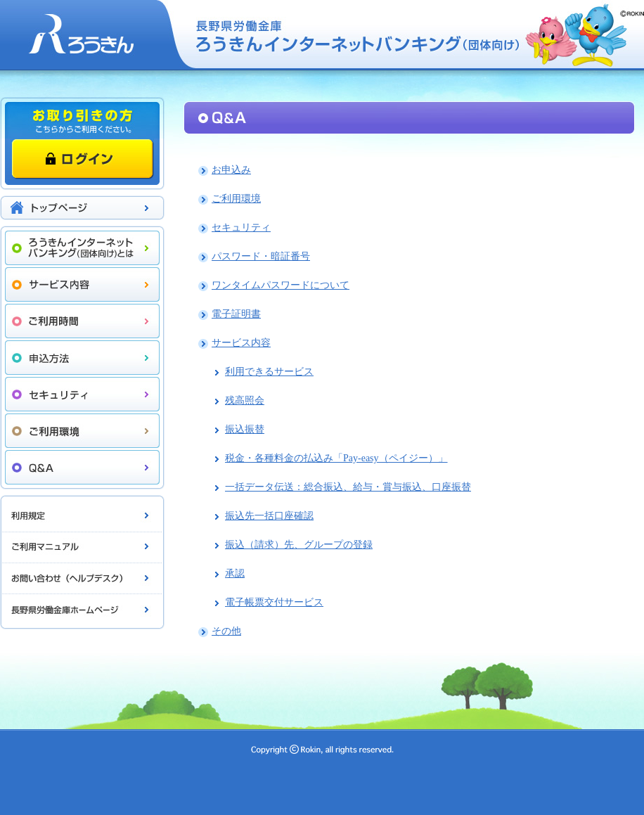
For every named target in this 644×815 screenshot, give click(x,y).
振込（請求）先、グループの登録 (299, 545)
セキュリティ (241, 227)
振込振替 (245, 429)
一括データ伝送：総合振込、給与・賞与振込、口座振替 (348, 487)
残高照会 (245, 400)
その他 (226, 631)
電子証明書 (236, 314)
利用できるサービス (269, 372)
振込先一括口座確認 (269, 516)
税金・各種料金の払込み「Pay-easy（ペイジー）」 (336, 458)
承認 (235, 573)
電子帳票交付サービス (274, 602)
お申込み (231, 170)
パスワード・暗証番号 (261, 256)
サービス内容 (241, 343)
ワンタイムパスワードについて (281, 285)
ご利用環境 (236, 199)
